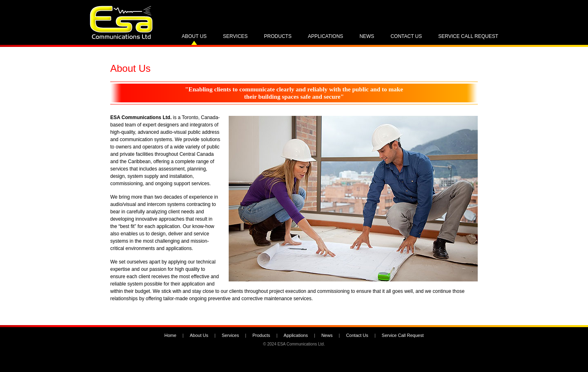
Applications (325, 36)
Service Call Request (468, 36)
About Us (194, 36)
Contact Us (406, 36)
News (367, 36)
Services (235, 36)
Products (278, 36)
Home (170, 335)
